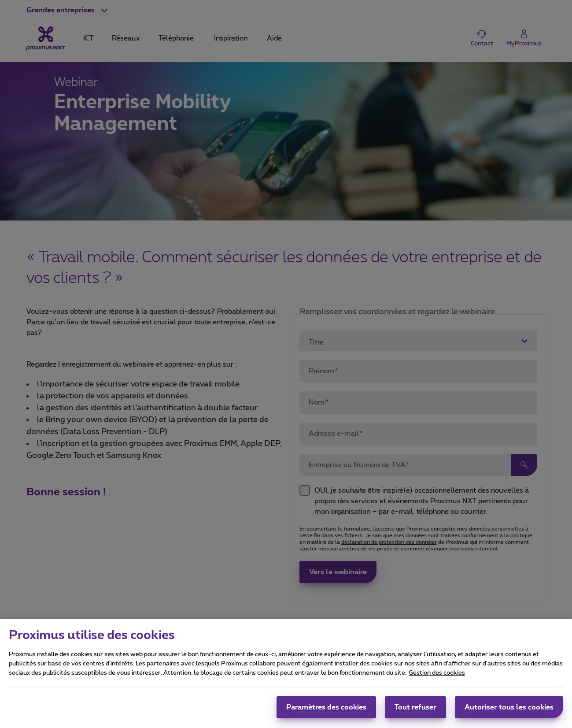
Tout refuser (415, 711)
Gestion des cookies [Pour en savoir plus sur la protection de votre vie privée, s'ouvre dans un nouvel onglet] (437, 677)
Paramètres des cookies (326, 711)
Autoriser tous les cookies (509, 711)
